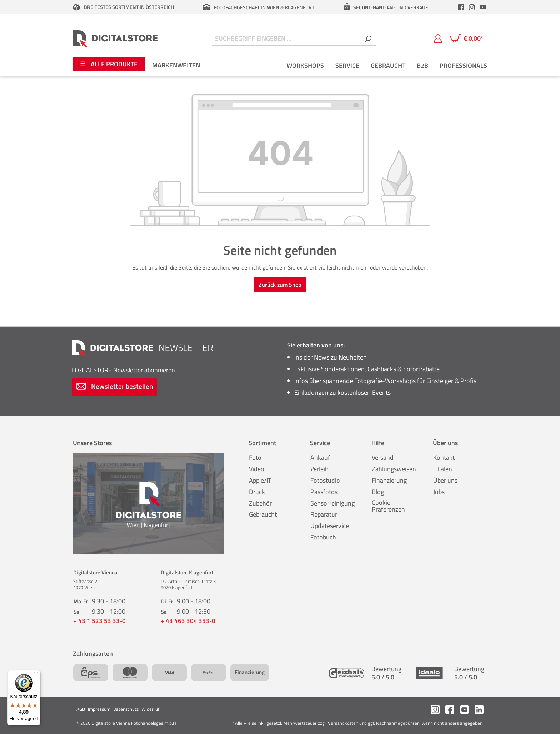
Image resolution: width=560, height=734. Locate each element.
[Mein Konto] (438, 39)
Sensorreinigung (332, 503)
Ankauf (320, 458)
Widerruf (150, 709)
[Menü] (36, 674)
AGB (81, 709)
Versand (383, 458)
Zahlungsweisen (394, 469)
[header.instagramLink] (472, 7)
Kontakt (444, 458)
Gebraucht (263, 514)
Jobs (439, 492)
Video (257, 469)
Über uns (445, 480)
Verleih (319, 469)
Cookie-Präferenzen (388, 506)
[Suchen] (368, 39)
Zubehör (260, 503)
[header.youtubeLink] (483, 7)
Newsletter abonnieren (124, 370)
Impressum (99, 709)
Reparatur (324, 514)
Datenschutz (126, 709)
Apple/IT (260, 480)
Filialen (443, 469)
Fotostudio (325, 480)
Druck (257, 492)
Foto (255, 458)
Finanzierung (389, 480)
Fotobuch (323, 537)
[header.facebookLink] (461, 7)
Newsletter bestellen (115, 386)
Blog (378, 492)
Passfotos (324, 492)
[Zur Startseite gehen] (115, 39)
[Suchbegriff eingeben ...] (286, 39)
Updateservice (330, 526)
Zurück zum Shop (280, 285)
